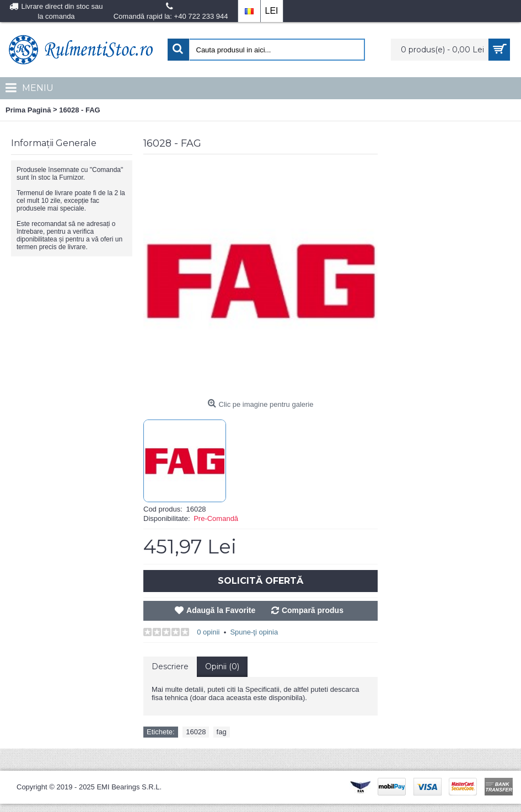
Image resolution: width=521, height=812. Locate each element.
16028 (196, 732)
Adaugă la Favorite (221, 610)
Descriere (170, 666)
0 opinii (208, 632)
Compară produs (313, 610)
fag (222, 732)
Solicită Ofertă (260, 581)
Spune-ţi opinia (254, 632)
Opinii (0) (222, 666)
